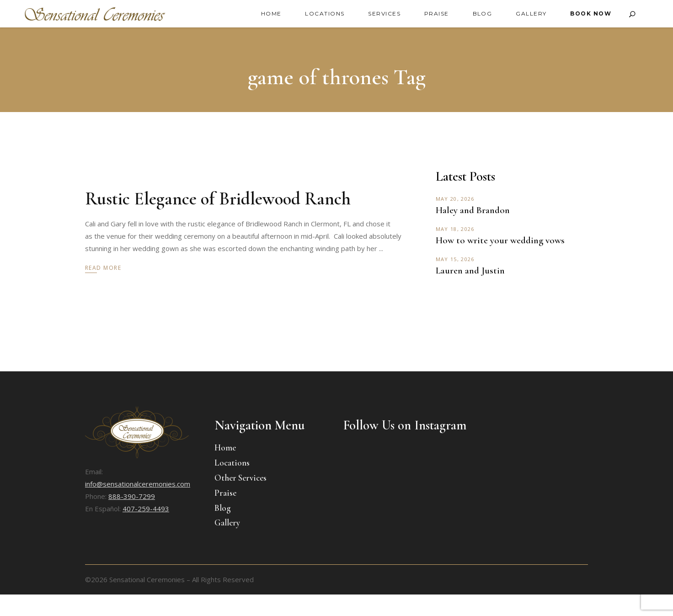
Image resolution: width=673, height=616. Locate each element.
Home (225, 447)
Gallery (227, 522)
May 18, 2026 (455, 229)
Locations (232, 463)
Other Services (240, 478)
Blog (223, 508)
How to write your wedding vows (500, 240)
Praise (225, 493)
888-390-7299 (132, 496)
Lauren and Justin (470, 271)
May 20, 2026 (455, 199)
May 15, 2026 (455, 259)
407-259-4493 (146, 509)
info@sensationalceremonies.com (138, 484)
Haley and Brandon (473, 210)
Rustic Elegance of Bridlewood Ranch (218, 199)
